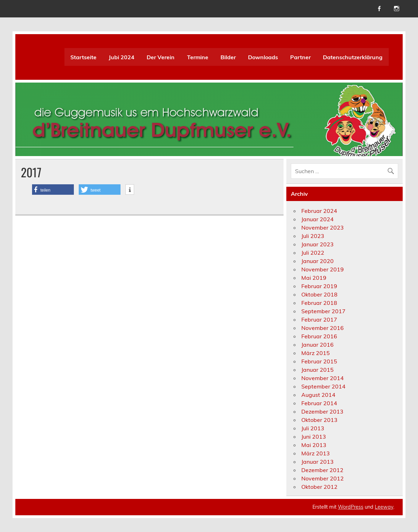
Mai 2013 (314, 445)
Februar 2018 (319, 303)
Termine (198, 57)
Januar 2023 (318, 244)
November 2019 (323, 269)
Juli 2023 (313, 236)
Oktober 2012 (319, 487)
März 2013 (316, 453)
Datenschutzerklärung (353, 57)
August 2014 (318, 395)
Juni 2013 (314, 437)
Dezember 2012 (322, 470)
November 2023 (323, 228)
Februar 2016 (319, 336)
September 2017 (323, 311)
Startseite (83, 57)
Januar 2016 (318, 345)
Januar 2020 (318, 261)
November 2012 (323, 478)
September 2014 (323, 386)
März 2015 (316, 353)
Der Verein (161, 57)
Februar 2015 (319, 361)
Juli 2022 (313, 253)
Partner (300, 57)
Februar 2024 (319, 211)
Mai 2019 (314, 278)
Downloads (263, 57)
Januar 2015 (318, 370)
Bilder (228, 57)
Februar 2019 (319, 286)
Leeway (384, 507)
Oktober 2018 (319, 294)
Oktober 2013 (319, 420)
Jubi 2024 (122, 57)
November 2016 (323, 328)
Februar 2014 (319, 403)
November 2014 (323, 378)
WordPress (351, 507)
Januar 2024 (318, 219)
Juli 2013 (313, 428)
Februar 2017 (319, 319)
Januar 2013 (318, 462)
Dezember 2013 (322, 411)
